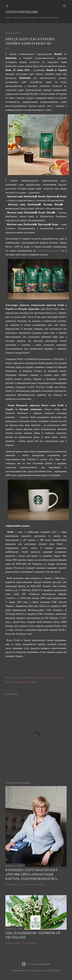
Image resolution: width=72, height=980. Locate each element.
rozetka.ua (43, 251)
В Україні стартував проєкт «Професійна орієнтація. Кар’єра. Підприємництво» (32, 874)
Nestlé (22, 682)
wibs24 (57, 970)
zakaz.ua (56, 251)
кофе (15, 682)
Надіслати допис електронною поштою (44, 678)
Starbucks (31, 682)
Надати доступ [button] (13, 678)
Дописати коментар (34, 884)
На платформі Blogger (36, 964)
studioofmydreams (22, 12)
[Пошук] (65, 5)
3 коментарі (29, 943)
